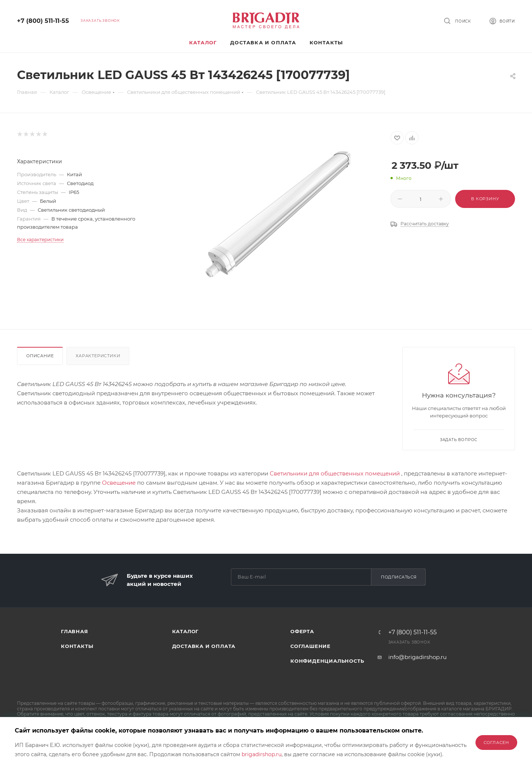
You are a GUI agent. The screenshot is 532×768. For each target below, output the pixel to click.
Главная (75, 631)
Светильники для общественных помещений (335, 473)
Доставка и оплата (204, 646)
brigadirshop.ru (262, 754)
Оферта (302, 631)
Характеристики (98, 356)
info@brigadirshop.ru (417, 657)
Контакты (77, 646)
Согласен (496, 743)
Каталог (186, 631)
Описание (40, 356)
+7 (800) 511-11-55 (43, 21)
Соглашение (311, 646)
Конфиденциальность (327, 661)
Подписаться (399, 577)
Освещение (119, 483)
